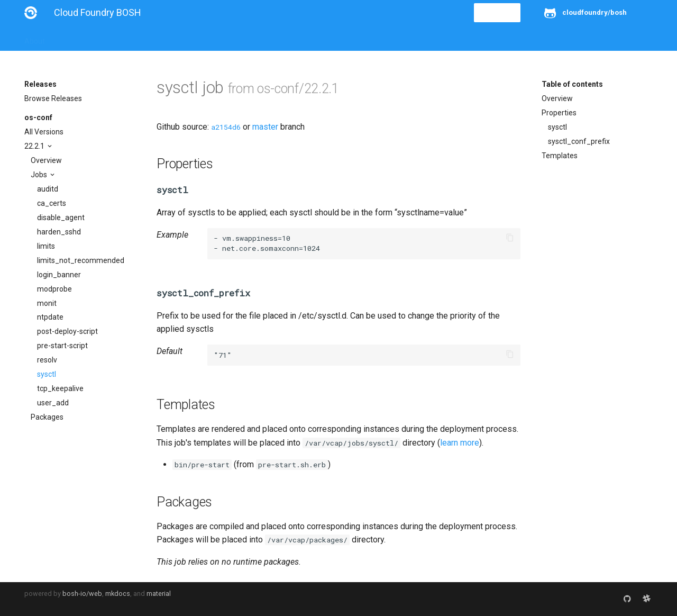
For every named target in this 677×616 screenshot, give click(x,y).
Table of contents (572, 84)
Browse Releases (53, 98)
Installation (77, 38)
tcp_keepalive (60, 388)
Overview (46, 160)
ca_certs (52, 203)
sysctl (47, 374)
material (159, 594)
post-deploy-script (67, 331)
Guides (120, 38)
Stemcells (211, 38)
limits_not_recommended (81, 260)
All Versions (44, 132)
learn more (460, 443)
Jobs (40, 175)
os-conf (38, 117)
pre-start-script (62, 346)
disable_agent (61, 218)
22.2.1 (35, 146)
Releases (257, 38)
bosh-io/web (82, 594)
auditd (48, 189)
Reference (163, 38)
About (35, 38)
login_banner (59, 275)
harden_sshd (59, 232)
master (265, 127)
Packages (47, 417)
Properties (559, 113)
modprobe (54, 289)
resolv (47, 360)
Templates (560, 156)
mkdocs (118, 594)
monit (47, 303)
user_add (53, 403)
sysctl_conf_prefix (579, 141)
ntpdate (50, 317)
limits (46, 246)
